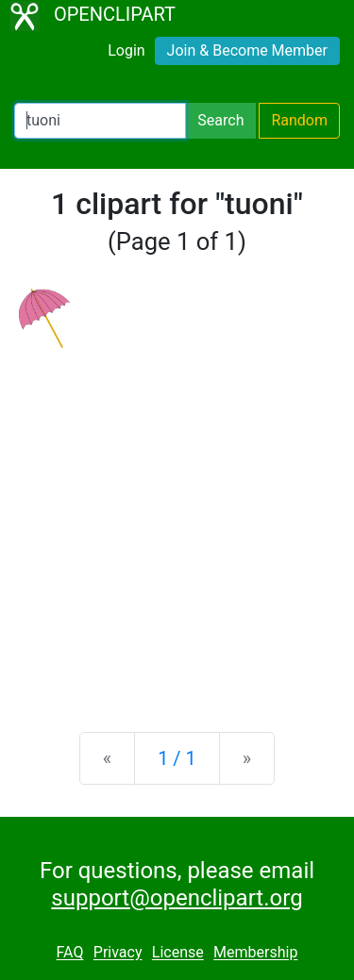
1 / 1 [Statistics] (177, 758)
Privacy (118, 953)
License (178, 953)
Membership (255, 953)
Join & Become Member (247, 50)
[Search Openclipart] (100, 121)
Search (220, 120)
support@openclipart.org (177, 898)
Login (126, 50)
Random (299, 120)
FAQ (70, 953)
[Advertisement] (177, 525)
